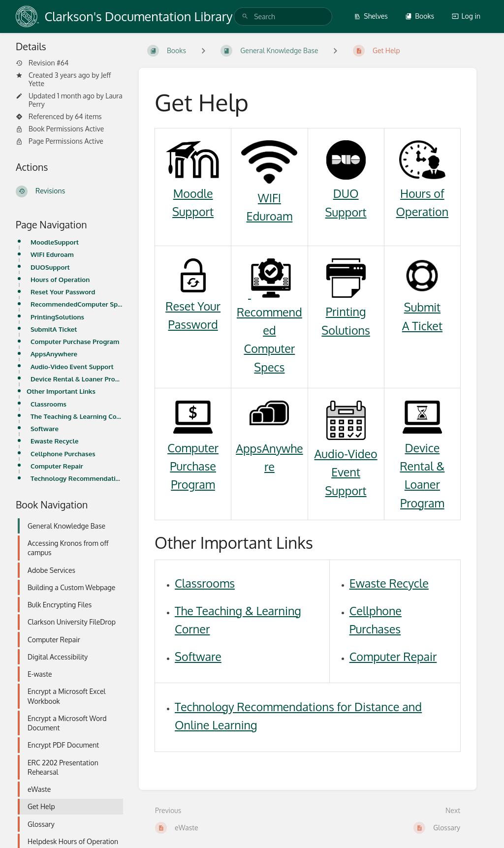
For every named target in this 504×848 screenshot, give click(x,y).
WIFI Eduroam (52, 254)
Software (45, 428)
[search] (283, 16)
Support (193, 211)
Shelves (371, 16)
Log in (466, 16)
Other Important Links (61, 391)
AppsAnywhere (54, 354)
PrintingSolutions (57, 317)
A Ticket (422, 326)
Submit (422, 307)
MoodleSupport (55, 242)
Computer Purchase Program (75, 341)
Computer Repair (57, 466)
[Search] (245, 16)
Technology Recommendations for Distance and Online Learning (77, 478)
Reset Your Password (63, 292)
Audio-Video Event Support (72, 366)
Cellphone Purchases (63, 454)
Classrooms (48, 404)
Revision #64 (42, 63)
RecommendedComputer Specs (77, 304)
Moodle (193, 193)
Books (420, 16)
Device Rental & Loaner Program (77, 379)
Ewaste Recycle (54, 441)
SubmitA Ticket (54, 329)
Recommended (269, 312)
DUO (346, 193)
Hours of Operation (60, 279)
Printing (346, 311)
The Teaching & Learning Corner (77, 416)
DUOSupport (50, 267)
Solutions (346, 330)
